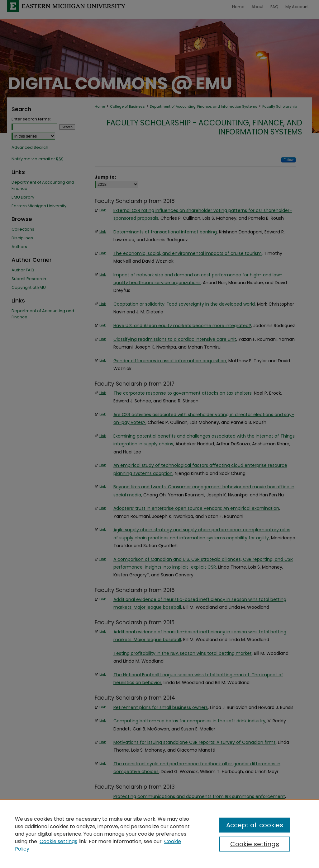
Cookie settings (58, 841)
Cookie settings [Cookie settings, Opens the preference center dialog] (255, 844)
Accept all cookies (255, 825)
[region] (159, 834)
